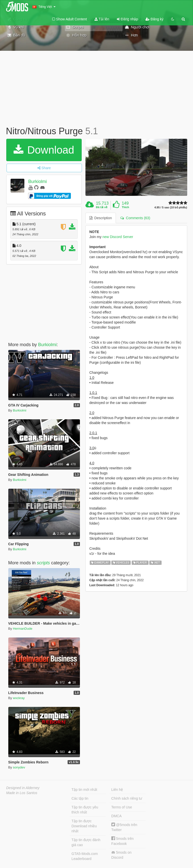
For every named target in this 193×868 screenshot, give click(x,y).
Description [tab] (101, 218)
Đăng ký (154, 19)
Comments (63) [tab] (135, 218)
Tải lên (102, 19)
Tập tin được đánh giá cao (86, 842)
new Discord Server (118, 237)
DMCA (116, 816)
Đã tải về (102, 207)
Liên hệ (117, 790)
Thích (125, 207)
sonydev (19, 767)
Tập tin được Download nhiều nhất (84, 826)
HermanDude (22, 629)
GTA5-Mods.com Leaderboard (85, 856)
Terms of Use (122, 807)
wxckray (19, 698)
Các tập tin (80, 798)
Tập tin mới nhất (84, 790)
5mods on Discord (121, 855)
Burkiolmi (37, 181)
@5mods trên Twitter (124, 827)
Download (44, 150)
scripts (43, 563)
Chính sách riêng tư (127, 798)
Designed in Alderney (23, 788)
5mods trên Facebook (123, 841)
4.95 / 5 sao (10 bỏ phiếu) (171, 208)
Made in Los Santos (22, 793)
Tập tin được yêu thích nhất (85, 810)
